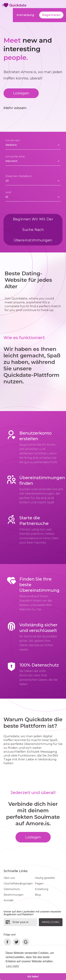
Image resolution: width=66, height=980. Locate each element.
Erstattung (42, 889)
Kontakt (9, 900)
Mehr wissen (15, 108)
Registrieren (51, 15)
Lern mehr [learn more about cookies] (13, 966)
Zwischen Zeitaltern (19, 176)
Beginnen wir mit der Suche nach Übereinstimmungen (33, 230)
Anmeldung (25, 15)
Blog (38, 895)
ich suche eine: (15, 156)
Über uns (9, 878)
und (8, 192)
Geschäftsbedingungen (18, 884)
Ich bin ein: (13, 140)
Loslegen (21, 93)
